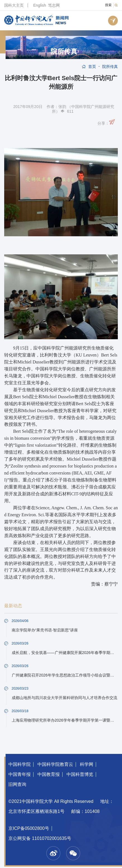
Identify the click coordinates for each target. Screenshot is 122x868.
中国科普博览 (80, 774)
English (40, 5)
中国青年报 (20, 774)
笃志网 (54, 5)
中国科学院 (20, 764)
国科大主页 (14, 5)
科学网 (87, 764)
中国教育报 (49, 774)
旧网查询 (17, 784)
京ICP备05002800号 (29, 828)
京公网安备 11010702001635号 (40, 838)
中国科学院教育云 (55, 764)
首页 (92, 67)
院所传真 (64, 51)
